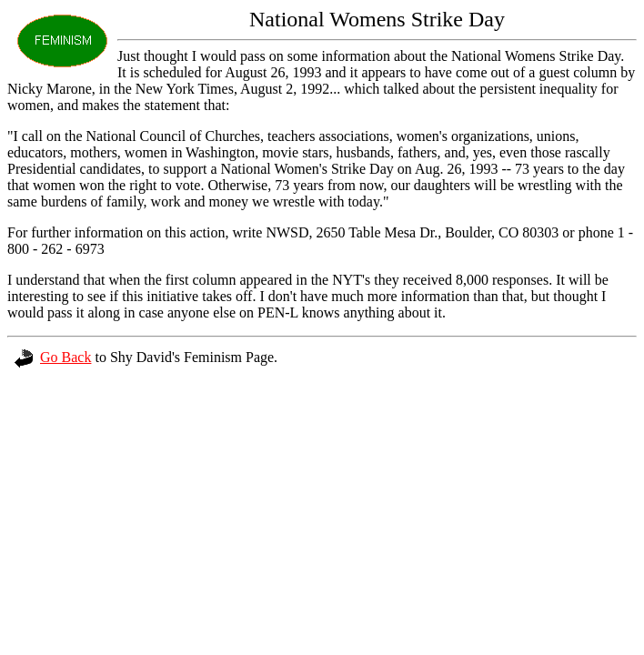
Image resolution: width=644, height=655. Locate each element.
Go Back (53, 357)
